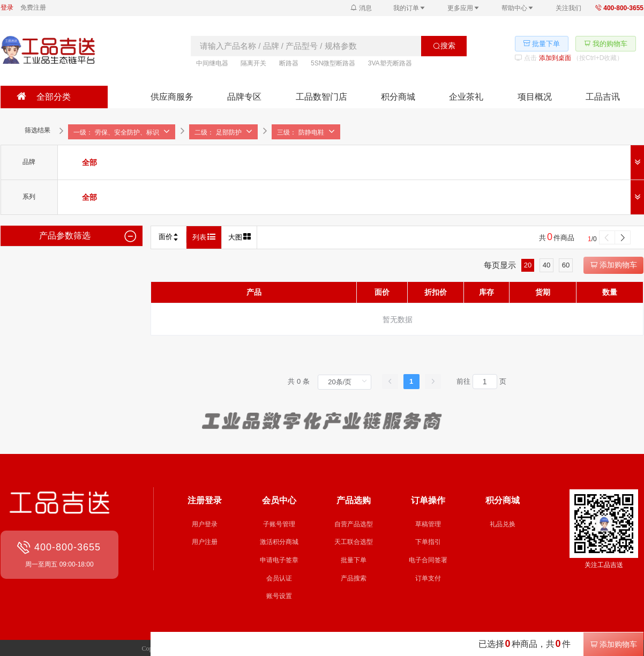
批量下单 (354, 560)
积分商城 (398, 97)
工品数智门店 (321, 97)
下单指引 (428, 542)
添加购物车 (613, 265)
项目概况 (535, 97)
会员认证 (279, 578)
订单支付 (428, 578)
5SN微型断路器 (333, 63)
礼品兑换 (503, 524)
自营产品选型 (354, 524)
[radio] (89, 162)
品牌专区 (244, 97)
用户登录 (205, 524)
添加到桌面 (555, 58)
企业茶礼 (466, 97)
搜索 (444, 46)
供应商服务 (172, 97)
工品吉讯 (603, 97)
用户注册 (205, 542)
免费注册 (33, 8)
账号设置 (279, 596)
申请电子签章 (279, 560)
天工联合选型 (354, 542)
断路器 (289, 63)
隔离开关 (253, 63)
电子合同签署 (428, 560)
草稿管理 (428, 524)
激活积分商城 (279, 542)
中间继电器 (212, 63)
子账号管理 (279, 524)
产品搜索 (354, 578)
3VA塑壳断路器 (390, 63)
